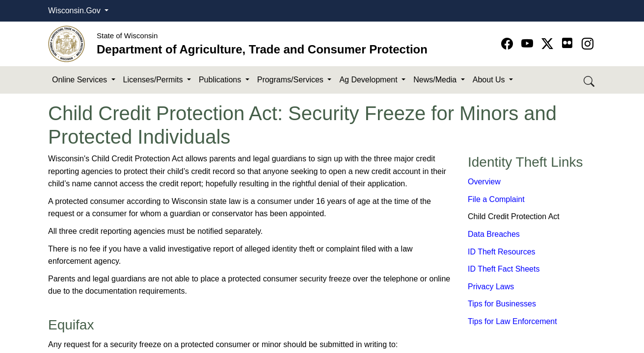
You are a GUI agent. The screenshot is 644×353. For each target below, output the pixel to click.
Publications (221, 80)
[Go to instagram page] (588, 44)
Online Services (81, 80)
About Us (490, 80)
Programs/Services (292, 80)
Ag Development (369, 80)
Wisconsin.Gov (75, 11)
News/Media (436, 80)
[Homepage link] (67, 43)
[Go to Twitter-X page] (549, 44)
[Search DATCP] (590, 80)
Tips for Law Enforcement (512, 321)
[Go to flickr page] (567, 43)
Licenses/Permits (154, 80)
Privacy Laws (491, 287)
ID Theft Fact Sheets (504, 269)
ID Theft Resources (502, 252)
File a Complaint (496, 199)
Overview (484, 182)
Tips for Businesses (502, 304)
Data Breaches (494, 234)
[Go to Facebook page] (509, 44)
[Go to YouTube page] (529, 44)
